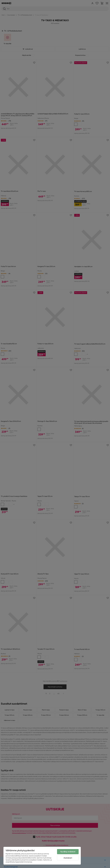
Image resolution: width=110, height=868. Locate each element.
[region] (42, 856)
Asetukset (68, 858)
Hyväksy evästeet (68, 852)
